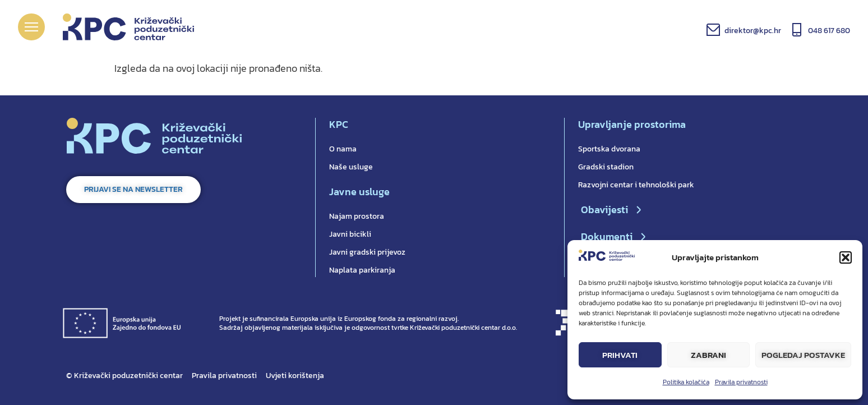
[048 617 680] (797, 30)
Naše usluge (351, 167)
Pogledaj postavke (803, 355)
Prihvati (620, 355)
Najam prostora (357, 216)
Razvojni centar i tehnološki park (636, 185)
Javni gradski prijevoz (367, 252)
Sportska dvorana (609, 149)
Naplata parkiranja (362, 270)
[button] (846, 257)
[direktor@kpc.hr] (713, 30)
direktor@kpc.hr (753, 31)
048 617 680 (829, 31)
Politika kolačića (686, 382)
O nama (343, 149)
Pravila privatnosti (741, 382)
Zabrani (708, 355)
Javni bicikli (350, 234)
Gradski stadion (606, 167)
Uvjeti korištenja (295, 376)
